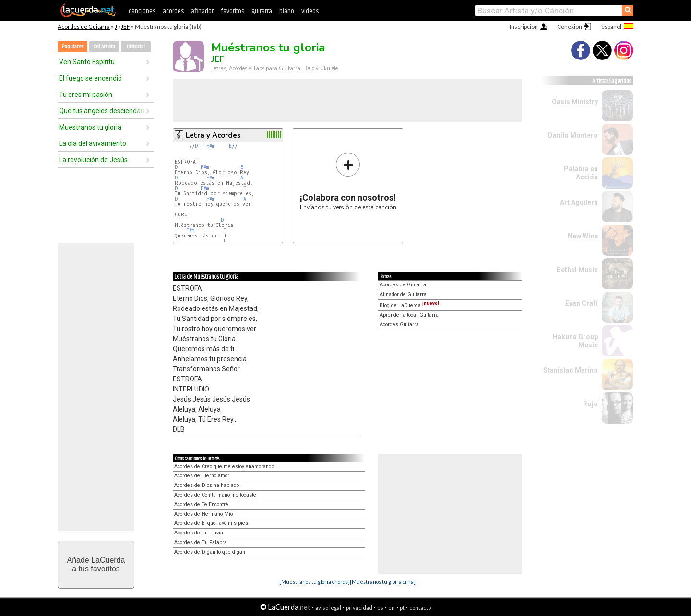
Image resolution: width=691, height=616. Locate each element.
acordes (173, 11)
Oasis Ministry (575, 102)
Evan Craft (582, 303)
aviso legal (328, 608)
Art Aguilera (579, 202)
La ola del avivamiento (93, 143)
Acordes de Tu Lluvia (199, 533)
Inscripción (524, 27)
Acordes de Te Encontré (201, 504)
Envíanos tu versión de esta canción (348, 181)
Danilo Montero (573, 135)
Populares (73, 47)
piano (287, 11)
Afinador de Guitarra (403, 294)
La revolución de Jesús (93, 160)
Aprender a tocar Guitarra (409, 315)
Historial (136, 47)
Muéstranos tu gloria (90, 127)
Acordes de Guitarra (84, 27)
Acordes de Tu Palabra (201, 542)
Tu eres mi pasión (86, 95)
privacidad (359, 608)
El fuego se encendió (90, 78)
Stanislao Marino (571, 370)
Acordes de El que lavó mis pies (211, 523)
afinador (202, 11)
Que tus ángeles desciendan (102, 111)
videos (310, 11)
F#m (210, 146)
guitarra (262, 11)
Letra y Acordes (213, 135)
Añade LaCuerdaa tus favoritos (96, 564)
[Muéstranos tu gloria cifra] (383, 582)
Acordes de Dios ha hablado (207, 485)
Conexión (570, 27)
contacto (420, 608)
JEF (125, 27)
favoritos (232, 11)
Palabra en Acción (581, 173)
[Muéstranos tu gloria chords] (315, 582)
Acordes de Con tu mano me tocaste (215, 495)
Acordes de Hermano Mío (203, 514)
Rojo (590, 404)
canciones (142, 11)
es (380, 608)
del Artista (104, 47)
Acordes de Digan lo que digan (210, 552)
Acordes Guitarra (399, 325)
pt (402, 608)
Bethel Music (577, 270)
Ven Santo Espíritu (87, 62)
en (392, 608)
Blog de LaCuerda (409, 305)
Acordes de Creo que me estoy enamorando (224, 467)
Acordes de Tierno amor (202, 476)
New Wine (583, 236)
